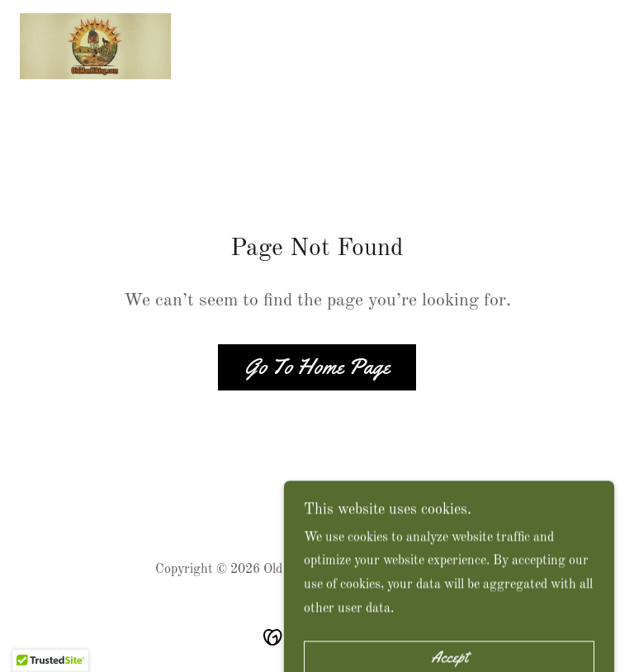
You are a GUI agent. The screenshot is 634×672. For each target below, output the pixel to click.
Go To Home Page (317, 367)
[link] (95, 46)
